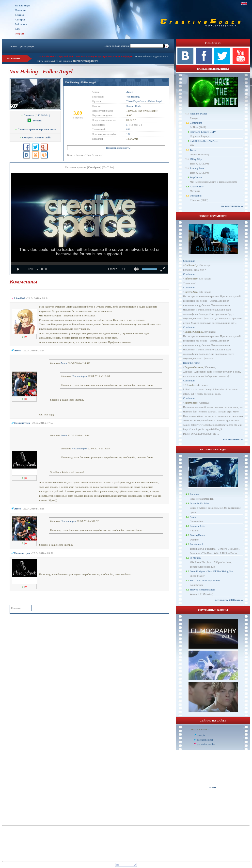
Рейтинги (21, 24)
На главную (23, 6)
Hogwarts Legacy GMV (203, 132)
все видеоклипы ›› (232, 206)
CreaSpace (94, 167)
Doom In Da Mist (199, 503)
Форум (20, 33)
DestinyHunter (198, 535)
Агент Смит (197, 186)
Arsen (64, 363)
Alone (193, 517)
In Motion (195, 558)
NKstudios (190, 385)
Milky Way (196, 159)
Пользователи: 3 (200, 729)
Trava (193, 150)
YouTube (108, 167)
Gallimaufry (191, 265)
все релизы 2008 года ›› (229, 600)
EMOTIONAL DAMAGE (204, 141)
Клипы (19, 15)
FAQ (18, 29)
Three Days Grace (136, 101)
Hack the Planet (198, 114)
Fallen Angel (155, 101)
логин (14, 46)
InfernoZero (191, 278)
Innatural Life (197, 526)
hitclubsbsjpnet (205, 740)
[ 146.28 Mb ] (35, 115)
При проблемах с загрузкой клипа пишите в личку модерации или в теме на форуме (85, 56)
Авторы (20, 20)
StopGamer (196, 177)
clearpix (201, 735)
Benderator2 (196, 544)
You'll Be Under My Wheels (205, 580)
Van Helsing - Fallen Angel (80, 82)
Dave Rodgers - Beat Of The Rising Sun (212, 571)
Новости (20, 10)
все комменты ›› (233, 439)
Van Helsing (133, 97)
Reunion (194, 494)
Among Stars (197, 168)
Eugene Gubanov (194, 332)
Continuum (196, 123)
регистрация (27, 46)
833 (128, 129)
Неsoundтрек (79, 376)
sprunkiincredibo (206, 744)
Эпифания (196, 196)
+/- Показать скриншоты (116, 148)
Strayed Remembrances (203, 590)
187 (128, 134)
